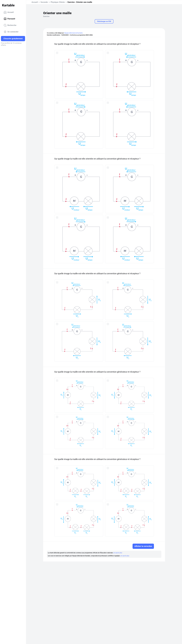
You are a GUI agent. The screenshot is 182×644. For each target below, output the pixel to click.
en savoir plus (118, 553)
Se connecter (11, 32)
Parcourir (9, 19)
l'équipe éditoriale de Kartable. (73, 33)
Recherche (10, 25)
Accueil (9, 12)
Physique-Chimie (58, 2)
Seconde (44, 2)
